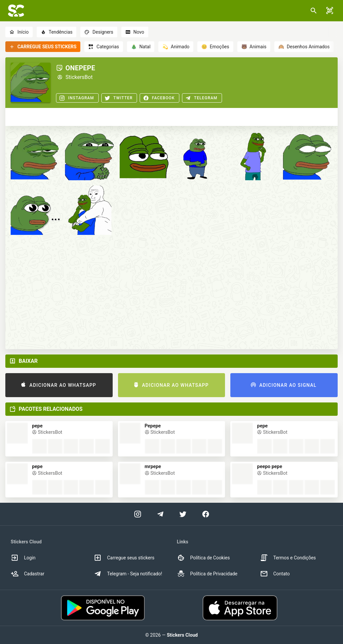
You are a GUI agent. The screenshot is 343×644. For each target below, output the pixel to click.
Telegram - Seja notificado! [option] (128, 574)
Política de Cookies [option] (203, 558)
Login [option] (23, 558)
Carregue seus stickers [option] (124, 558)
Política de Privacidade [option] (207, 574)
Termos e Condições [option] (288, 558)
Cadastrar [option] (27, 574)
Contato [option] (275, 574)
